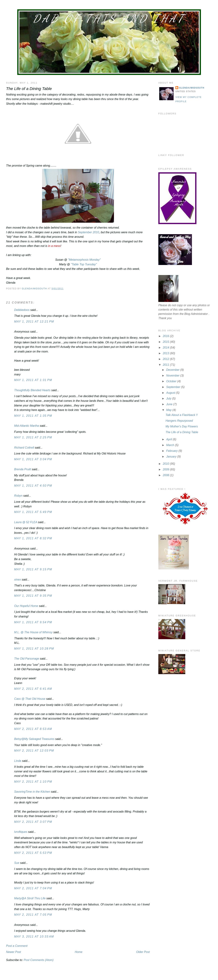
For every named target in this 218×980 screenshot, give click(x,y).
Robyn (18, 496)
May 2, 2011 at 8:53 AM (33, 729)
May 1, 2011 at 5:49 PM (33, 512)
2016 (166, 336)
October (172, 381)
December (173, 370)
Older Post (143, 952)
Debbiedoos (22, 310)
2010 (166, 464)
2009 (166, 469)
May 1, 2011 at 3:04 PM (33, 459)
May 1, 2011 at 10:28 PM (34, 649)
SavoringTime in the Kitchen (32, 792)
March (171, 445)
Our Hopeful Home (26, 606)
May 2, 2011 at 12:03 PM (34, 751)
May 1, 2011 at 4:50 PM (33, 486)
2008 (166, 475)
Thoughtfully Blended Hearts (32, 390)
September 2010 (88, 232)
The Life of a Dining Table (182, 432)
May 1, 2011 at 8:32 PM (33, 538)
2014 (166, 348)
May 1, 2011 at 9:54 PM (33, 622)
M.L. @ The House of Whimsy (33, 632)
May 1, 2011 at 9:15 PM (33, 569)
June (170, 404)
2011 (166, 365)
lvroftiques (21, 832)
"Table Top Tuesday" (84, 264)
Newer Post (14, 952)
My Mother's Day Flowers (182, 426)
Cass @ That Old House (30, 699)
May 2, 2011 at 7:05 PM (33, 915)
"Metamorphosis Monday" (84, 260)
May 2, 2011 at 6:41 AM (33, 689)
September (174, 387)
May (169, 410)
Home (79, 952)
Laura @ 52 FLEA (26, 522)
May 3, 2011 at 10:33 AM (34, 937)
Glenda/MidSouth (192, 88)
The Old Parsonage (27, 659)
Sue (17, 863)
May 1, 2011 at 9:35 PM (33, 596)
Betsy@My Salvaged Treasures (34, 739)
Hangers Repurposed (179, 421)
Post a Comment (17, 946)
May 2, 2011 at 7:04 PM (33, 888)
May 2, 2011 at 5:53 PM (33, 853)
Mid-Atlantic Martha (27, 426)
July (169, 398)
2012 (166, 359)
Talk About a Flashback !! (182, 415)
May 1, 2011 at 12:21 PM (34, 322)
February (172, 451)
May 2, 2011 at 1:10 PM (33, 782)
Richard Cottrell (24, 448)
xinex (18, 580)
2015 (166, 342)
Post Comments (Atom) (39, 960)
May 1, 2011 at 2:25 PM (33, 437)
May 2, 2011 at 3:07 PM (33, 822)
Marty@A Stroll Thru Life (30, 898)
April (169, 439)
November (173, 376)
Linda (18, 761)
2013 (166, 353)
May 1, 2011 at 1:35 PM (33, 416)
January (172, 457)
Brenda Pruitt (23, 469)
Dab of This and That (109, 18)
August (171, 393)
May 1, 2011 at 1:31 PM (33, 380)
